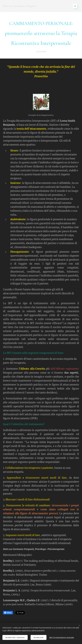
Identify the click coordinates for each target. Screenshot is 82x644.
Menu (74, 6)
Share (8, 613)
